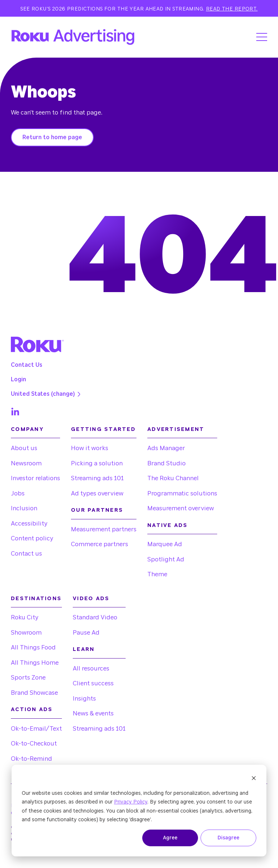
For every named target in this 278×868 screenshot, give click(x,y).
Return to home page (52, 137)
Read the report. (232, 9)
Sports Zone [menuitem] (28, 678)
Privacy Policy (131, 802)
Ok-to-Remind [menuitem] (31, 759)
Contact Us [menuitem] (27, 365)
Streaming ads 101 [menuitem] (97, 478)
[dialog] (139, 811)
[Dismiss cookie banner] (254, 779)
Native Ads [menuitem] (168, 525)
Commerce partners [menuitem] (100, 544)
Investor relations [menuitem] (35, 478)
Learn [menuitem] (84, 649)
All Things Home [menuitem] (35, 663)
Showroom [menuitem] (26, 633)
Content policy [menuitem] (32, 538)
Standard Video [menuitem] (95, 617)
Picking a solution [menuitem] (97, 463)
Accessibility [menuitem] (29, 524)
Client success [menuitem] (93, 683)
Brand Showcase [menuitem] (34, 693)
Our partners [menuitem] (97, 510)
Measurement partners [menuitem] (104, 529)
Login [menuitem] (18, 379)
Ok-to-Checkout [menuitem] (34, 744)
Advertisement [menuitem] (176, 429)
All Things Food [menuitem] (33, 647)
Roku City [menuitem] (25, 617)
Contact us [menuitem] (26, 554)
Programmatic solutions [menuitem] (182, 493)
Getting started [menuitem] (103, 429)
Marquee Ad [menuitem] (165, 544)
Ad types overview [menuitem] (97, 493)
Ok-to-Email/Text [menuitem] (36, 729)
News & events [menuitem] (93, 713)
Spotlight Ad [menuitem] (166, 559)
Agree (170, 838)
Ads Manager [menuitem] (166, 448)
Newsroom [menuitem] (26, 463)
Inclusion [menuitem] (24, 508)
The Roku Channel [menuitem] (173, 478)
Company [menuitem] (27, 429)
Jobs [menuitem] (18, 493)
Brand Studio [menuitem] (167, 463)
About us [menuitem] (24, 448)
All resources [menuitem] (91, 668)
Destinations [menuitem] (36, 599)
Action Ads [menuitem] (32, 709)
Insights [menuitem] (84, 699)
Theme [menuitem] (157, 574)
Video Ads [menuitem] (91, 599)
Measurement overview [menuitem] (181, 508)
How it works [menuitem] (90, 448)
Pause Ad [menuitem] (86, 633)
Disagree (228, 838)
